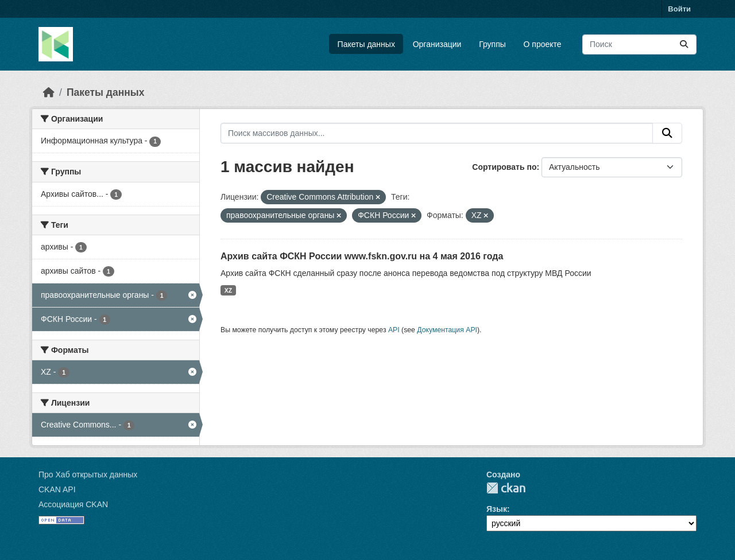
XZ (228, 290)
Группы (492, 44)
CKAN (506, 488)
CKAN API (57, 489)
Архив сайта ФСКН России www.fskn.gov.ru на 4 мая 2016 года (362, 256)
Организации (437, 44)
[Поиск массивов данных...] (639, 44)
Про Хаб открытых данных (88, 475)
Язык (497, 509)
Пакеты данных (366, 44)
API (394, 330)
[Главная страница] (49, 92)
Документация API (447, 330)
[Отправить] (684, 44)
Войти (679, 9)
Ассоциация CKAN (73, 504)
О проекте (543, 44)
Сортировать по (504, 167)
